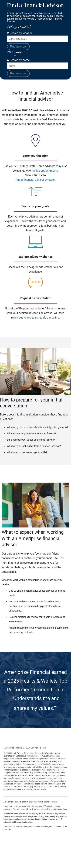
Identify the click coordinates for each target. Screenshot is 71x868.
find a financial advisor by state (35, 180)
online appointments (45, 171)
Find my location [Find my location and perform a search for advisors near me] (14, 52)
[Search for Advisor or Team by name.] (38, 66)
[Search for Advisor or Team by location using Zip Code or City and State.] (38, 39)
